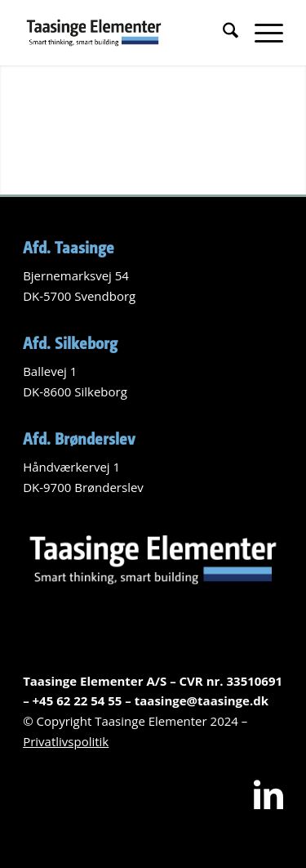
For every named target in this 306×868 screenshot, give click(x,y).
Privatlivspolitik (66, 741)
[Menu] (261, 33)
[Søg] (222, 33)
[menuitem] (222, 33)
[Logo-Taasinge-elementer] (127, 33)
